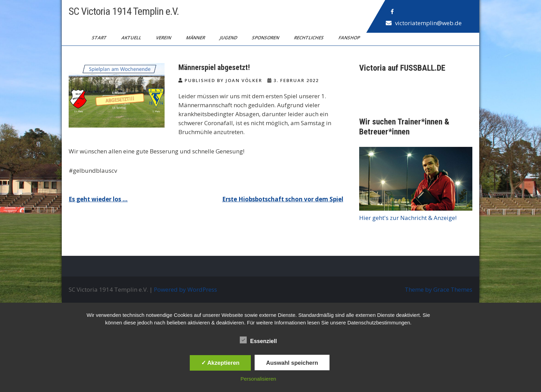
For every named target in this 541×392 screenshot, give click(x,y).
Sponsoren (266, 38)
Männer (196, 38)
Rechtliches (309, 38)
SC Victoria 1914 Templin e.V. (124, 11)
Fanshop (350, 38)
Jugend (229, 38)
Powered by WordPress (185, 289)
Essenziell (258, 340)
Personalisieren (258, 379)
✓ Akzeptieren (220, 363)
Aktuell (132, 38)
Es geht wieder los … (98, 199)
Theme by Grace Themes (439, 289)
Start (100, 38)
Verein (164, 38)
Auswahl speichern (292, 363)
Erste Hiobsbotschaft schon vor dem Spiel (283, 199)
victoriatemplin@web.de (428, 23)
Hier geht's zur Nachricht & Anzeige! (408, 218)
